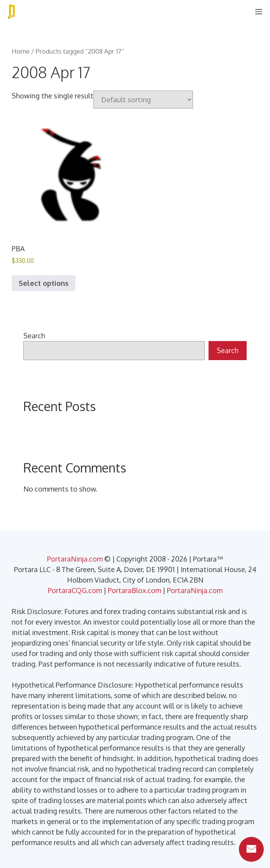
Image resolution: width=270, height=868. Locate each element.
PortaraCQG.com (75, 590)
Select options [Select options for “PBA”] (44, 283)
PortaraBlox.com (134, 590)
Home (21, 51)
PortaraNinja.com (75, 559)
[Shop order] (143, 100)
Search (34, 336)
